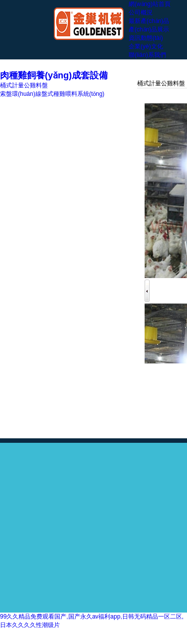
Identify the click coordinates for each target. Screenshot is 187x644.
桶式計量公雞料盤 (24, 85)
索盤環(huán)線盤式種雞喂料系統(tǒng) (52, 94)
